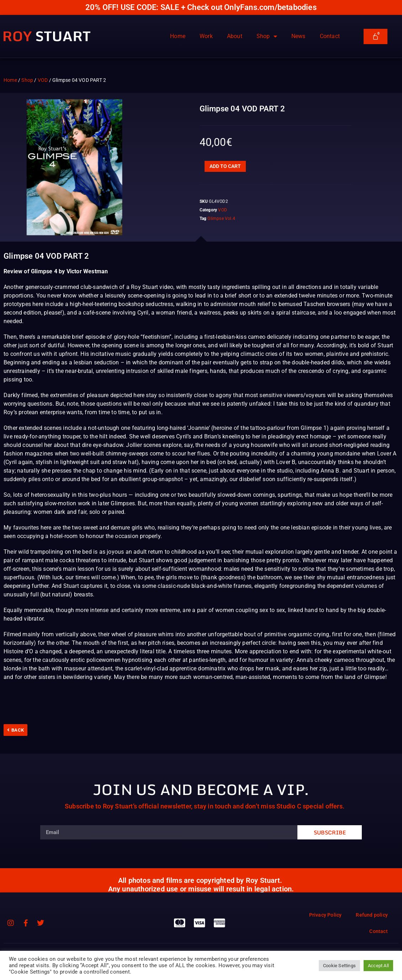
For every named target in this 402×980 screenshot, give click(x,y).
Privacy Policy (326, 915)
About (235, 36)
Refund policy (372, 915)
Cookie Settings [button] (339, 966)
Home (178, 36)
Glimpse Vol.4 (221, 218)
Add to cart (225, 166)
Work (206, 36)
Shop (267, 36)
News (298, 36)
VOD (43, 80)
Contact (330, 36)
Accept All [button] (378, 966)
